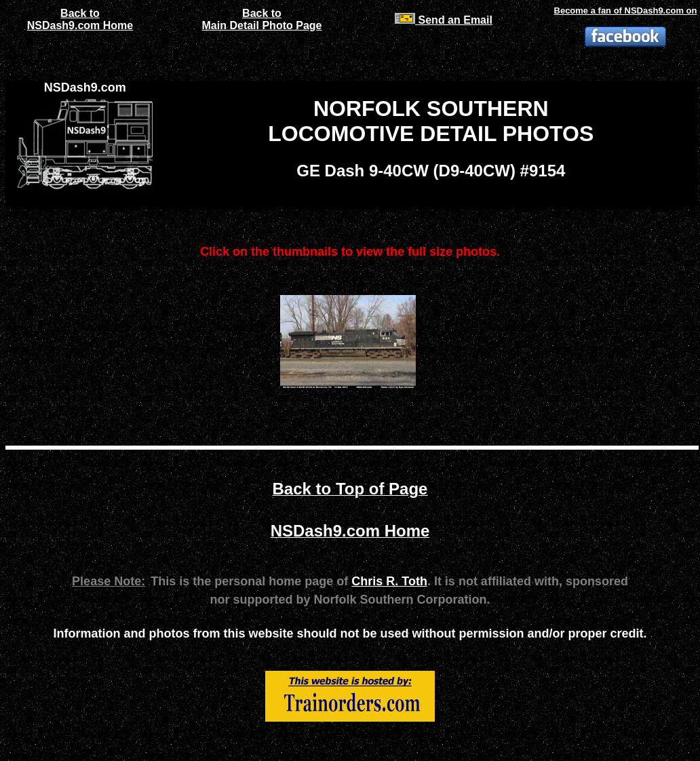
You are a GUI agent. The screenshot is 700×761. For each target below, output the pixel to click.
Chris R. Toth (389, 581)
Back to (80, 13)
